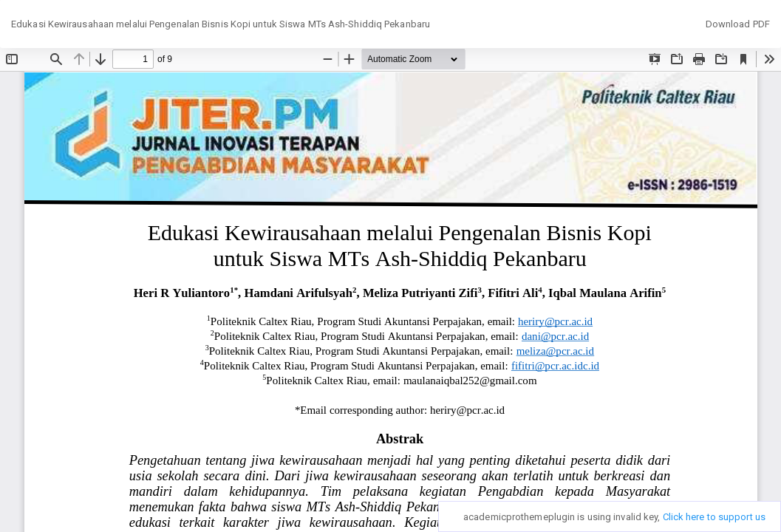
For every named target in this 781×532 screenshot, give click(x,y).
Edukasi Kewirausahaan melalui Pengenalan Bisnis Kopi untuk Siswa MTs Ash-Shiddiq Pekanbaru (221, 24)
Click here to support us (714, 517)
